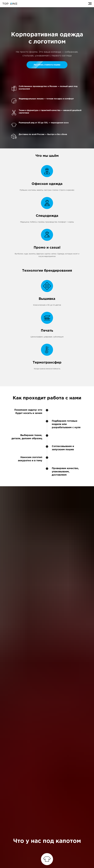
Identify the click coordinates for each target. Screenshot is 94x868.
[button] (47, 65)
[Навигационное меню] (90, 4)
